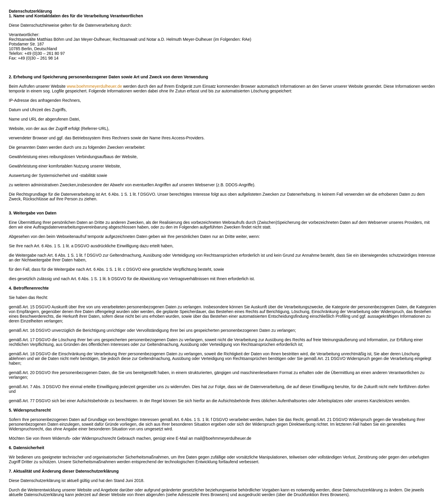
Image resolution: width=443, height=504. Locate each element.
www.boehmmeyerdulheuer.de (94, 86)
